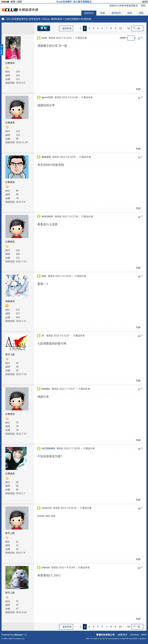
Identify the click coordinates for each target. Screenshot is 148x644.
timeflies (46, 389)
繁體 (13, 2)
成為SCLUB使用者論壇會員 (124, 6)
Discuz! (18, 635)
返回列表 (67, 28)
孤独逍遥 (46, 157)
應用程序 (116, 13)
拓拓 (44, 276)
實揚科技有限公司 (105, 635)
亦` (43, 336)
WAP (144, 635)
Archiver (135, 635)
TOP (138, 89)
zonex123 (47, 508)
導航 (141, 13)
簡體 (19, 2)
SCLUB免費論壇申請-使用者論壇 (23, 19)
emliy (44, 38)
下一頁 (136, 28)
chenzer (46, 568)
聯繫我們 (123, 635)
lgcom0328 (47, 97)
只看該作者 (81, 38)
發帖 (44, 28)
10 (120, 28)
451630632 (47, 217)
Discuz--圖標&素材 (52, 19)
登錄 (143, 6)
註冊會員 (10, 63)
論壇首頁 (89, 13)
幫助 (130, 13)
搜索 (103, 13)
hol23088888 (48, 448)
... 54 (127, 28)
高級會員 (10, 301)
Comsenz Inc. (19, 639)
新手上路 (10, 354)
